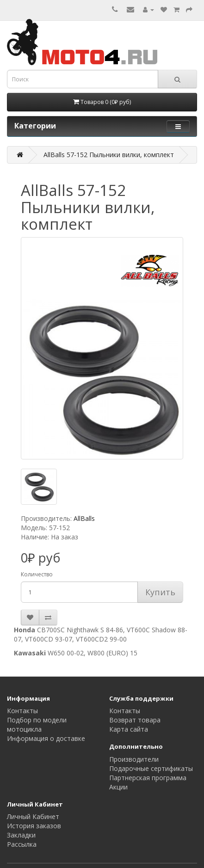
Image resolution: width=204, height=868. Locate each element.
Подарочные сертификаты (151, 768)
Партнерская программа (148, 778)
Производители (134, 759)
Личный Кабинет (33, 816)
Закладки (21, 835)
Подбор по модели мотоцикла (37, 724)
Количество (37, 574)
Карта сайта (129, 729)
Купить (160, 592)
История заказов (34, 826)
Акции (118, 787)
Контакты (22, 711)
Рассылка (22, 844)
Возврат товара (135, 720)
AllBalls (84, 518)
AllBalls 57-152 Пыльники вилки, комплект (109, 155)
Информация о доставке (46, 738)
